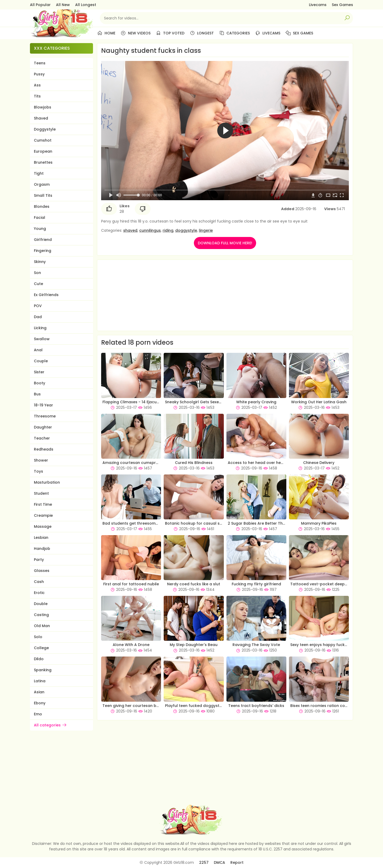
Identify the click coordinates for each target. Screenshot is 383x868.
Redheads (44, 449)
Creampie (43, 515)
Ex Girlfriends (46, 295)
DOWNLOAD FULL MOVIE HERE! (225, 243)
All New (63, 5)
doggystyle (186, 230)
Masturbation (47, 482)
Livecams (318, 5)
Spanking (43, 670)
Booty (40, 383)
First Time (43, 504)
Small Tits (43, 195)
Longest (202, 33)
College (41, 648)
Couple (41, 361)
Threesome (45, 416)
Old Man (42, 626)
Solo (38, 637)
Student (41, 493)
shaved (130, 230)
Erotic (39, 593)
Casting (41, 615)
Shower (41, 460)
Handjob (42, 549)
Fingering (43, 251)
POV (38, 306)
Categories (234, 33)
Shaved (41, 118)
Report (237, 862)
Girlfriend (43, 240)
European (43, 151)
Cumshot (43, 140)
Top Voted (170, 33)
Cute (38, 284)
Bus (37, 394)
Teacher (42, 438)
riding (168, 230)
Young (40, 229)
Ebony (40, 703)
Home (106, 33)
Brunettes (43, 162)
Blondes (42, 206)
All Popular (40, 5)
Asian (39, 692)
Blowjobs (43, 107)
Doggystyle (45, 129)
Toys (38, 471)
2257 (204, 862)
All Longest (86, 5)
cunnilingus (150, 230)
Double (41, 604)
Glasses (42, 571)
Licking (40, 328)
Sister (39, 372)
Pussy (39, 74)
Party (39, 560)
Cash (39, 582)
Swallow (42, 339)
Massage (43, 526)
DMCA (219, 862)
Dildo (39, 659)
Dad (38, 317)
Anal (38, 350)
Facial (40, 218)
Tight (39, 173)
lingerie (206, 230)
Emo (38, 714)
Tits (37, 96)
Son (37, 273)
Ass (37, 85)
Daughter (43, 427)
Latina (40, 681)
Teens (40, 63)
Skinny (40, 262)
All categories (50, 725)
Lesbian (41, 538)
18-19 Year (43, 405)
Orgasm (42, 184)
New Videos (136, 33)
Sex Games (342, 5)
